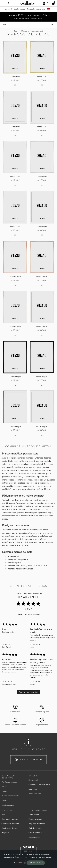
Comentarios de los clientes (39, 785)
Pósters (4, 787)
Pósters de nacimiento (10, 796)
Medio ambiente (35, 794)
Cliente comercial (35, 833)
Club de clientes (35, 828)
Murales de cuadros (9, 782)
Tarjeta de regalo (28, 760)
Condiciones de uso (9, 828)
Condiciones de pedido (10, 824)
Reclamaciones (34, 837)
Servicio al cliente (35, 819)
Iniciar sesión (34, 814)
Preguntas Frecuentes (37, 824)
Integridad (5, 833)
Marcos (4, 791)
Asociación (33, 789)
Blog (3, 814)
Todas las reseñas (28, 692)
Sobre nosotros (34, 780)
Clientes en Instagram (10, 819)
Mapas (4, 800)
